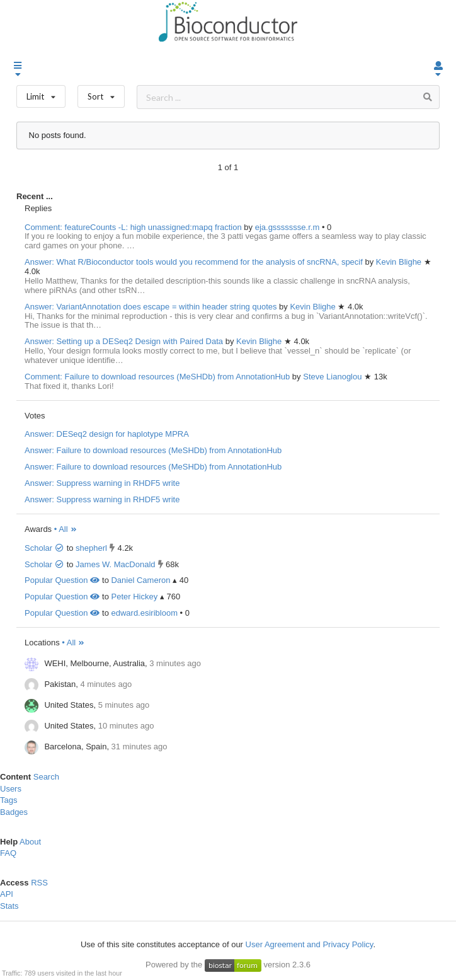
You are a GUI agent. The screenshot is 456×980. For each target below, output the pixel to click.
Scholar (44, 548)
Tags (9, 800)
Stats (9, 906)
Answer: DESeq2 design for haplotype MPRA (107, 434)
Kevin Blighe (400, 262)
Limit (41, 94)
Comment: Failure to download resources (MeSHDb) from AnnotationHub (157, 377)
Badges (14, 812)
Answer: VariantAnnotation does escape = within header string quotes (151, 307)
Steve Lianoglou (333, 377)
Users (11, 789)
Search (46, 777)
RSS (39, 883)
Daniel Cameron (140, 580)
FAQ (8, 853)
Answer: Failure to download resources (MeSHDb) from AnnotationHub (153, 450)
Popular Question (62, 580)
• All (66, 529)
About (30, 842)
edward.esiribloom (144, 613)
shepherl (91, 548)
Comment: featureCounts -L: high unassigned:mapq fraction (133, 227)
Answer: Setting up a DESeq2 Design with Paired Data (124, 341)
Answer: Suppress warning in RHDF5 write (102, 483)
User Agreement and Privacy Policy (310, 944)
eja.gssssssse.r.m (288, 227)
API (7, 894)
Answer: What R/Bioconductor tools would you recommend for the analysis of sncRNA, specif (194, 262)
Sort (101, 94)
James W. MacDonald (115, 564)
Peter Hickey (134, 597)
